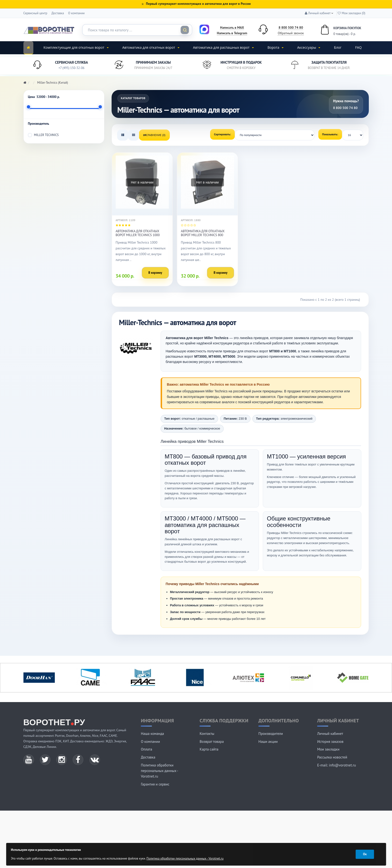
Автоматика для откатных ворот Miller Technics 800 (203, 233)
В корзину (155, 273)
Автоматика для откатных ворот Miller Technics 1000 (138, 233)
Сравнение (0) (154, 135)
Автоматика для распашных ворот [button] (223, 47)
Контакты (207, 734)
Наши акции (268, 742)
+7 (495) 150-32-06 (71, 68)
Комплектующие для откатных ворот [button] (76, 47)
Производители (271, 734)
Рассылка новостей (332, 757)
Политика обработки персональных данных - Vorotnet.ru (159, 771)
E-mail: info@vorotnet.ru (336, 765)
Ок (365, 854)
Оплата (146, 749)
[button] (318, 13)
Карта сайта (209, 749)
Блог (338, 47)
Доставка (58, 13)
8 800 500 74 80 (291, 27)
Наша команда (152, 734)
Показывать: (330, 134)
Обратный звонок (291, 33)
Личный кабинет (330, 734)
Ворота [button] (275, 47)
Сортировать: (222, 134)
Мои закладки (328, 749)
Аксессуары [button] (309, 47)
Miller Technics (43, 135)
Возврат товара (212, 742)
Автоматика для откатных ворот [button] (151, 47)
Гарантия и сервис (155, 784)
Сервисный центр (35, 13)
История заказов (330, 742)
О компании (76, 13)
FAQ (358, 47)
